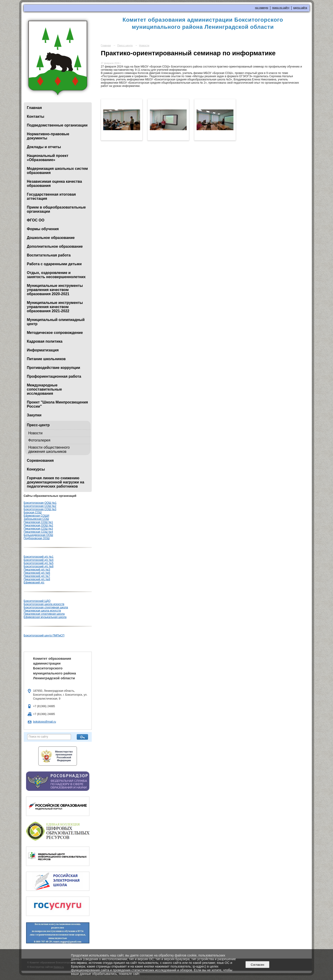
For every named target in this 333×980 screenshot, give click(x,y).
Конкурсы (36, 469)
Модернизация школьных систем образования (57, 171)
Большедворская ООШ (38, 535)
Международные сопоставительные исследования (44, 389)
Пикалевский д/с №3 (37, 570)
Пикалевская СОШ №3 (38, 529)
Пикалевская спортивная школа (44, 614)
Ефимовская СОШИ (37, 516)
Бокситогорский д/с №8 (39, 566)
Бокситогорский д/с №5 (39, 563)
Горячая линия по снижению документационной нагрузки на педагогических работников (56, 482)
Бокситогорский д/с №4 (39, 560)
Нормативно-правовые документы (48, 136)
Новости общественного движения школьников (49, 449)
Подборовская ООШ (37, 538)
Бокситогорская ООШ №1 (40, 503)
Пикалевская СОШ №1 (38, 522)
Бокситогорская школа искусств (44, 604)
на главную (262, 8)
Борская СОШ (33, 512)
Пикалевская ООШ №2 (38, 525)
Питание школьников (46, 359)
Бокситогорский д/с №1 (39, 557)
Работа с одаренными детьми (54, 264)
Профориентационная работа (54, 376)
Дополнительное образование (55, 246)
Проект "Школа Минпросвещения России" (57, 404)
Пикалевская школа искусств (42, 611)
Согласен (258, 965)
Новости (35, 433)
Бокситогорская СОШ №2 (40, 506)
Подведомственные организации (57, 125)
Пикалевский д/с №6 (37, 573)
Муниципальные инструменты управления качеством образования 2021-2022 (55, 307)
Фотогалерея (39, 440)
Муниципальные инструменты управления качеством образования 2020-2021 (55, 290)
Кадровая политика (45, 341)
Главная (34, 108)
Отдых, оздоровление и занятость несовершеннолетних (56, 275)
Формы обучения (43, 229)
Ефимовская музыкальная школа (45, 617)
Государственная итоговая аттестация (52, 196)
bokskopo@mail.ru (45, 722)
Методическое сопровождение (55, 333)
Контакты (36, 116)
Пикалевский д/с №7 (37, 576)
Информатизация (43, 350)
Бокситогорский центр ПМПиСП (44, 636)
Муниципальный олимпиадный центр (56, 322)
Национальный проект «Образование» (48, 158)
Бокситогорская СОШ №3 (40, 509)
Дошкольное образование (51, 238)
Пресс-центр (38, 425)
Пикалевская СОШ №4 (38, 532)
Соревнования (40, 461)
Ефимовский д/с (34, 583)
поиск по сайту (281, 8)
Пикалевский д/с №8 (37, 579)
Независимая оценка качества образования (55, 184)
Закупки (34, 415)
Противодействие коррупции (54, 368)
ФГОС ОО (36, 220)
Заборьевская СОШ (36, 519)
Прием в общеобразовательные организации (56, 209)
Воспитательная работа (49, 255)
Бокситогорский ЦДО (37, 601)
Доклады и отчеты (44, 147)
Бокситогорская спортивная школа (46, 607)
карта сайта (300, 8)
